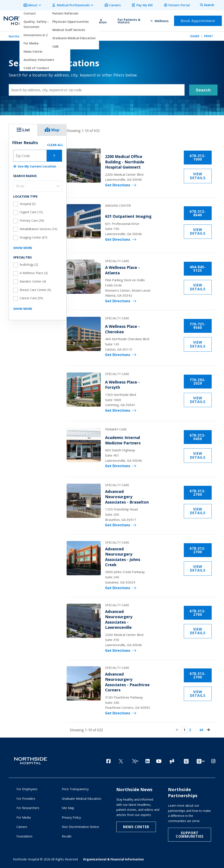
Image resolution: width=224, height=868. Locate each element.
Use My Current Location (35, 165)
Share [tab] (195, 35)
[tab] (205, 5)
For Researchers (28, 807)
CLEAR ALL (55, 143)
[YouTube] (159, 760)
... (202, 729)
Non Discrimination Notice (80, 826)
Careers (118, 5)
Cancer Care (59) (31, 297)
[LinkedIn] (148, 760)
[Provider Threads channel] (201, 760)
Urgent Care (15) (31, 210)
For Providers (26, 798)
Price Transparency (75, 789)
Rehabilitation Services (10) (38, 227)
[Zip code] (30, 154)
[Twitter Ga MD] (135, 760)
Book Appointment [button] (198, 20)
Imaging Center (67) (34, 236)
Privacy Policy (71, 817)
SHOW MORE (23, 246)
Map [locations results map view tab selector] (52, 128)
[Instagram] (213, 760)
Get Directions (128, 182)
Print (209, 35)
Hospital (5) (28, 202)
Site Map (68, 807)
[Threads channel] (186, 760)
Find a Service (76, 20)
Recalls (67, 836)
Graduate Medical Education (82, 798)
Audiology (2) (29, 263)
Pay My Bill (146, 5)
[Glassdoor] (172, 760)
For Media (24, 817)
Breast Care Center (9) (35, 289)
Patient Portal (180, 5)
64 (208, 729)
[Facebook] (108, 760)
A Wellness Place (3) (34, 272)
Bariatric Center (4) (33, 280)
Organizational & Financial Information (113, 859)
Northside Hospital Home (28, 35)
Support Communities (190, 834)
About (39, 5)
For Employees (27, 789)
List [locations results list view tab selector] (23, 128)
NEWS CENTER (136, 826)
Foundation (24, 836)
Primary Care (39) (32, 219)
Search (203, 89)
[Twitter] (121, 760)
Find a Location (100, 20)
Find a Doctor (53, 20)
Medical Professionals (78, 5)
